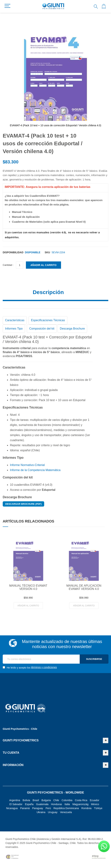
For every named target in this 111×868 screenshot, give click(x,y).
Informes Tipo (14, 329)
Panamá (25, 808)
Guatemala (42, 804)
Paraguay (38, 808)
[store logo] (53, 6)
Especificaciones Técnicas (48, 320)
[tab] (55, 294)
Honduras (57, 804)
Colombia (67, 800)
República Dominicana (66, 808)
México (95, 804)
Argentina (15, 800)
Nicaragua (12, 808)
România (86, 808)
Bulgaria (46, 800)
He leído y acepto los (30, 667)
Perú (48, 808)
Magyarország (80, 804)
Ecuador (95, 800)
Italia (67, 804)
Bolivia (26, 800)
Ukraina (41, 812)
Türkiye (98, 808)
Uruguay (53, 812)
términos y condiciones (44, 667)
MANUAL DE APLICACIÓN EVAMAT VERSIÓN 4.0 (84, 587)
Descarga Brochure (72, 329)
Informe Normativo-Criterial (27, 465)
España (29, 804)
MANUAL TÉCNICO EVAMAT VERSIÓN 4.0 (28, 587)
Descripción (48, 292)
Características (15, 320)
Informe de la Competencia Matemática (35, 470)
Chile (56, 800)
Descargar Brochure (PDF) (23, 504)
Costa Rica (81, 800)
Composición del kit (42, 329)
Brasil (36, 800)
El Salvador (16, 804)
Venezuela (66, 812)
